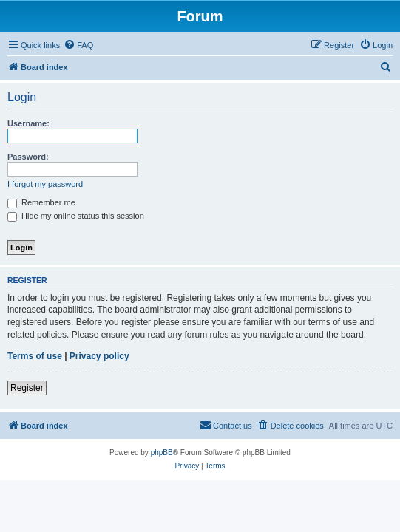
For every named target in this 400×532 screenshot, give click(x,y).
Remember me (41, 202)
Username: (28, 123)
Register (27, 388)
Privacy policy (99, 356)
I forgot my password (45, 184)
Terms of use (35, 356)
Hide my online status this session (76, 216)
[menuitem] (78, 45)
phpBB (162, 453)
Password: (28, 157)
